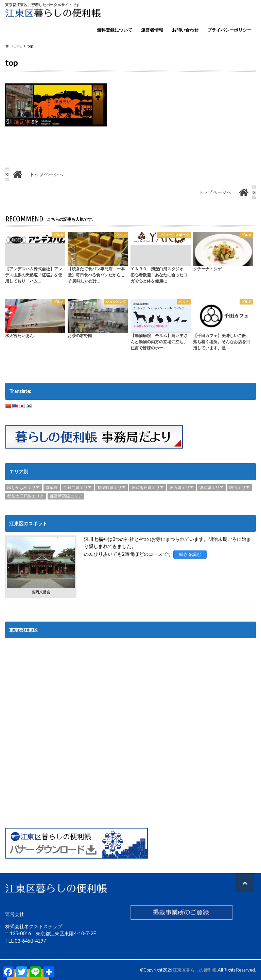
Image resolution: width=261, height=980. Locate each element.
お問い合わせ (185, 30)
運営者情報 (152, 30)
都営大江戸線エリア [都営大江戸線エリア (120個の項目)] (25, 496)
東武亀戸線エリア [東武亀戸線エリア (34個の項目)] (147, 488)
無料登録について (115, 30)
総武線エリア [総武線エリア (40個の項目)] (211, 488)
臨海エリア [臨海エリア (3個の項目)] (240, 488)
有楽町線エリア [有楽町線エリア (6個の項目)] (111, 488)
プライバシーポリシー (229, 30)
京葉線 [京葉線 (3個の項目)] (52, 488)
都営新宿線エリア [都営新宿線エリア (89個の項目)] (66, 496)
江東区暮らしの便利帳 (195, 970)
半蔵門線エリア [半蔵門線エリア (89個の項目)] (77, 488)
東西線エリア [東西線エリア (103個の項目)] (181, 488)
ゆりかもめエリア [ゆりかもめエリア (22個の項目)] (23, 488)
